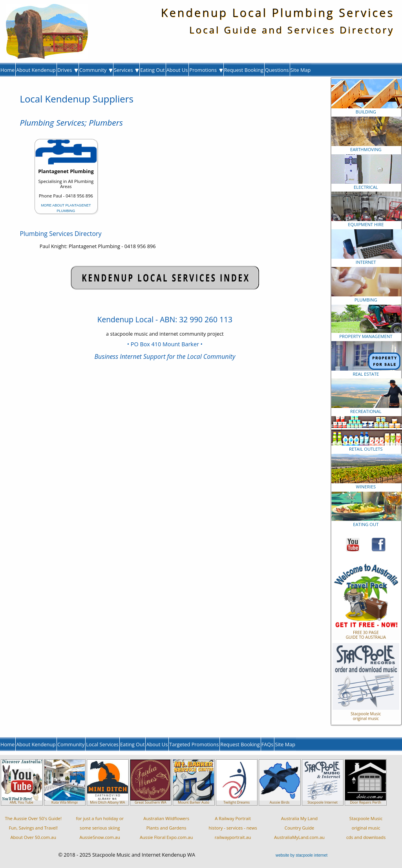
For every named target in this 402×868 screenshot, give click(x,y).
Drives (68, 70)
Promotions (206, 70)
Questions (277, 70)
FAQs (268, 744)
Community (96, 70)
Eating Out (153, 70)
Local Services (102, 744)
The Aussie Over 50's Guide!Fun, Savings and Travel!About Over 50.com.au (33, 828)
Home (7, 70)
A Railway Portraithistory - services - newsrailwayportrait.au (233, 828)
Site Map (301, 70)
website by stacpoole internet (301, 855)
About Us (177, 70)
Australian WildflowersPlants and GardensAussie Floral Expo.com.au (166, 828)
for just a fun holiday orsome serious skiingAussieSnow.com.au (100, 828)
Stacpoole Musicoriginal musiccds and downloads (366, 828)
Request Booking (244, 70)
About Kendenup (36, 70)
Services (126, 70)
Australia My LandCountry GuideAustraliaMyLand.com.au (299, 828)
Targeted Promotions (194, 744)
